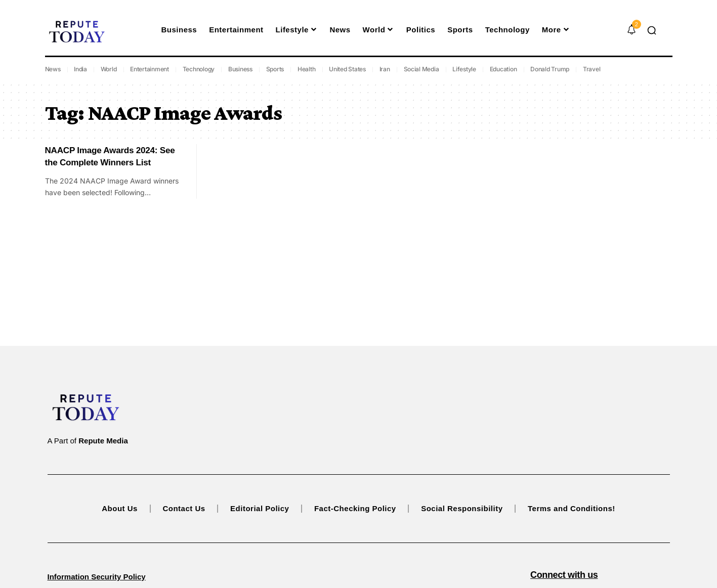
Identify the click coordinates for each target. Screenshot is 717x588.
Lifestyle (464, 69)
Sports (275, 69)
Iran (385, 69)
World (109, 69)
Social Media (421, 69)
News (53, 69)
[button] (652, 30)
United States (347, 69)
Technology (199, 69)
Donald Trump (550, 69)
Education (503, 69)
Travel (592, 69)
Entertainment (150, 69)
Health (307, 69)
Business (240, 69)
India (80, 69)
